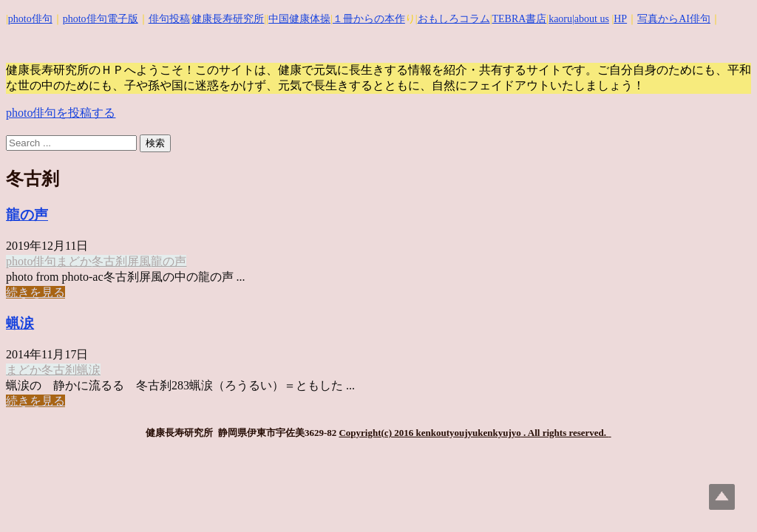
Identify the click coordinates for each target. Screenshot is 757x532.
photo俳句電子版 (101, 19)
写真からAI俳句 (674, 19)
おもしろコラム (454, 19)
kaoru (560, 19)
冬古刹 (109, 261)
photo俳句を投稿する (61, 113)
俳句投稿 (169, 19)
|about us (591, 19)
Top (722, 497)
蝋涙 (20, 323)
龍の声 (27, 215)
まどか (74, 261)
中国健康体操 (299, 19)
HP (620, 19)
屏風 (139, 261)
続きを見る (35, 292)
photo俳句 (30, 19)
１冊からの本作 (369, 19)
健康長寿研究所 (228, 19)
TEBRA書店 (519, 19)
